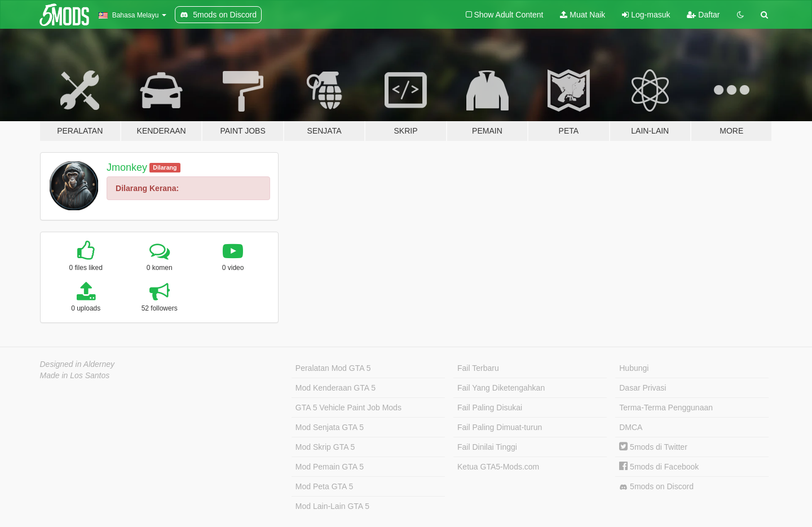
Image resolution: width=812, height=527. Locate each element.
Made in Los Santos (75, 375)
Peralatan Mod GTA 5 (333, 368)
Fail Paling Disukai (490, 408)
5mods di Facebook (659, 467)
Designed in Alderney (78, 364)
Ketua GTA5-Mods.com (498, 467)
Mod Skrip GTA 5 (325, 447)
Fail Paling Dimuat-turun (500, 427)
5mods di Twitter (653, 447)
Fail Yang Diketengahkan (501, 388)
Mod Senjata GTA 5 (330, 427)
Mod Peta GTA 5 (324, 486)
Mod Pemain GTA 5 (330, 467)
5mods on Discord (656, 487)
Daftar (703, 15)
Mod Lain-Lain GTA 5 (332, 506)
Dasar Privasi (643, 388)
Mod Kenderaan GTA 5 (336, 388)
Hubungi (634, 368)
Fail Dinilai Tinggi (487, 447)
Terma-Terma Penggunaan (666, 408)
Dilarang (165, 167)
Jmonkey (127, 167)
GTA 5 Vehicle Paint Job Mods (348, 408)
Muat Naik (582, 15)
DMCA (631, 427)
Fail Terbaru (478, 368)
